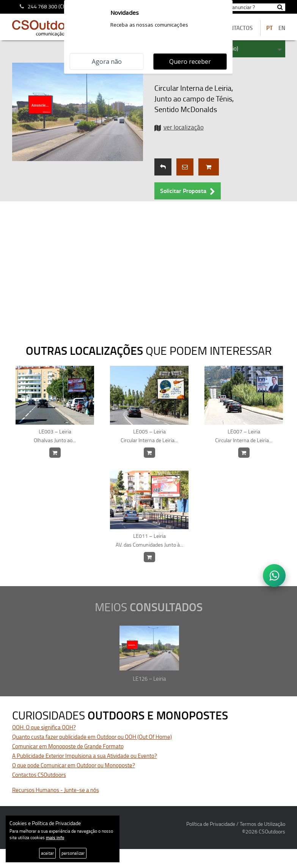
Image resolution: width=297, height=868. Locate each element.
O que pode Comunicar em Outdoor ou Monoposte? (74, 765)
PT (269, 28)
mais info (55, 837)
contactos (238, 28)
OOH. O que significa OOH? (44, 727)
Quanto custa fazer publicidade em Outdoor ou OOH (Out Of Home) (92, 737)
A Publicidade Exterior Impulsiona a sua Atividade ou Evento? (85, 756)
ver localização (184, 127)
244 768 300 (42, 6)
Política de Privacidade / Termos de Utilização (236, 824)
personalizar (73, 853)
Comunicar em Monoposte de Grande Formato (68, 746)
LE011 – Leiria (149, 541)
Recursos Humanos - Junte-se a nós (56, 790)
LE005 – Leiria (149, 436)
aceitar (47, 853)
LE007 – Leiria (244, 436)
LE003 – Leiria (55, 436)
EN (282, 28)
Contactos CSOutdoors (39, 775)
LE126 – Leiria (149, 679)
